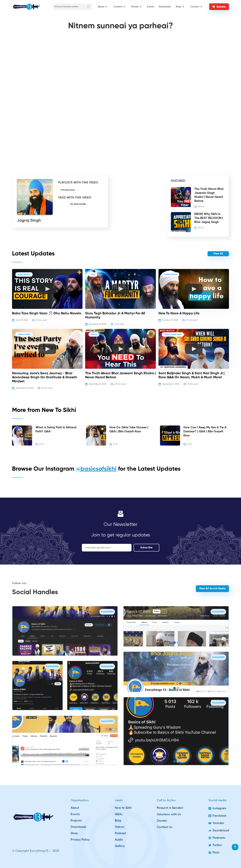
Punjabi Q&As (68, 190)
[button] (102, 7)
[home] (26, 7)
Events (151, 7)
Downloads (165, 7)
